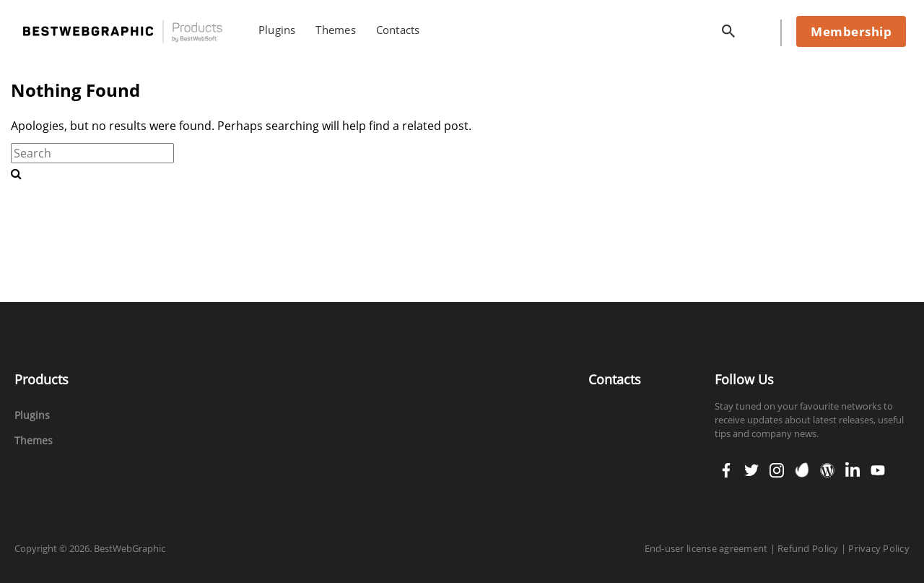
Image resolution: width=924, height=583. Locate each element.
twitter (751, 465)
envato (802, 469)
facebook (726, 465)
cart (760, 28)
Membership (851, 31)
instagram (777, 465)
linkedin (853, 465)
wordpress (827, 465)
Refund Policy (808, 548)
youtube (878, 465)
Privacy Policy (879, 548)
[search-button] (16, 173)
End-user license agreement (706, 548)
